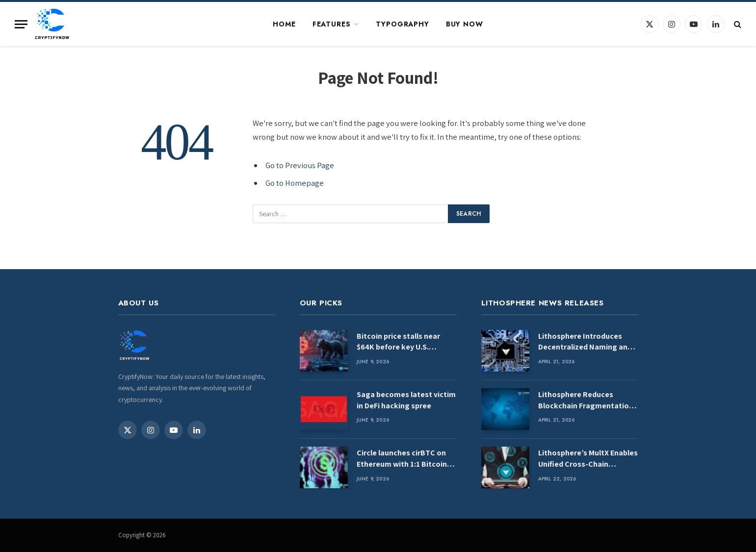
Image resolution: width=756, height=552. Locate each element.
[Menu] (21, 24)
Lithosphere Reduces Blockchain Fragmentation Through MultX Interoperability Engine (586, 401)
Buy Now (465, 24)
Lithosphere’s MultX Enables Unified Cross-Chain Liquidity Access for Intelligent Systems (588, 459)
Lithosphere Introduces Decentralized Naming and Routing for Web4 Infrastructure (585, 342)
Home (284, 24)
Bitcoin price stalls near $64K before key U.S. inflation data (398, 342)
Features (332, 24)
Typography (402, 24)
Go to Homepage (295, 183)
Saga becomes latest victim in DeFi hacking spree (406, 400)
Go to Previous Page (300, 165)
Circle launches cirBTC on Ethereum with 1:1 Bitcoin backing (402, 459)
